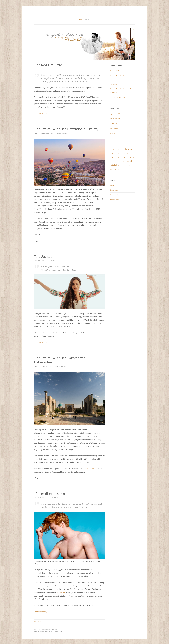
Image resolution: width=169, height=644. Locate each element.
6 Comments (51, 260)
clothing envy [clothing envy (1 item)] (121, 154)
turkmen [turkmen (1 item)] (112, 169)
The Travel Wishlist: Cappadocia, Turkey (67, 129)
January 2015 (114, 133)
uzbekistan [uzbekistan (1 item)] (117, 169)
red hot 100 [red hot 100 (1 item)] (131, 158)
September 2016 (115, 114)
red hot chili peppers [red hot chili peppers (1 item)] (115, 162)
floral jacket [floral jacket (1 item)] (127, 154)
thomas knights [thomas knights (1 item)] (124, 166)
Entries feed (114, 190)
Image (36, 133)
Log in (112, 185)
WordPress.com (56, 631)
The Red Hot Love (48, 65)
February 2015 (114, 128)
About (88, 20)
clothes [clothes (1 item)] (116, 154)
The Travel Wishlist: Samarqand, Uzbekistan (61, 360)
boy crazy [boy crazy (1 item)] (122, 150)
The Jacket (43, 256)
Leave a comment (56, 69)
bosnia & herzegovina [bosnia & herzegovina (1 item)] (115, 150)
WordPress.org (114, 200)
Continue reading (42, 113)
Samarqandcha (89, 468)
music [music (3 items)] (116, 157)
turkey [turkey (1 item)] (129, 166)
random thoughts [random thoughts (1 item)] (124, 158)
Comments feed (115, 195)
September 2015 (115, 119)
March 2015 (114, 124)
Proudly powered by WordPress (46, 629)
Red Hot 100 (61, 592)
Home (81, 20)
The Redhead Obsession (53, 493)
